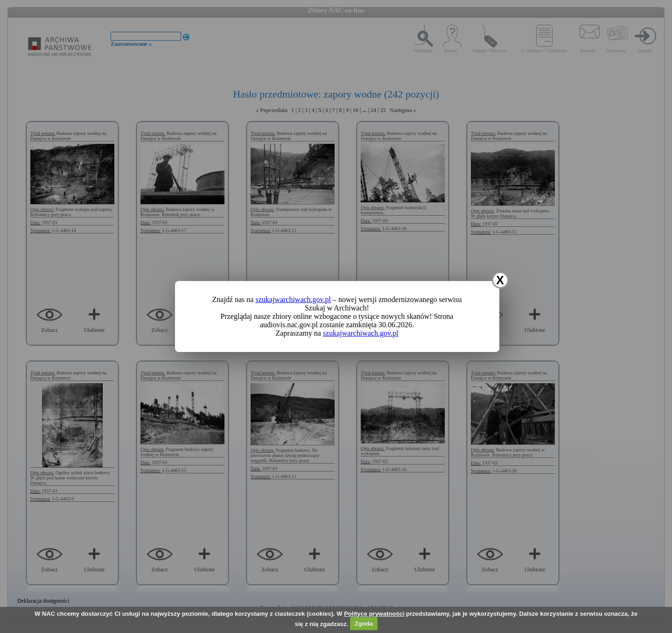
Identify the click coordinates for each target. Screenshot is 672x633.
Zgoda (364, 623)
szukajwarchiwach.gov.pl (293, 299)
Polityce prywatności (374, 614)
